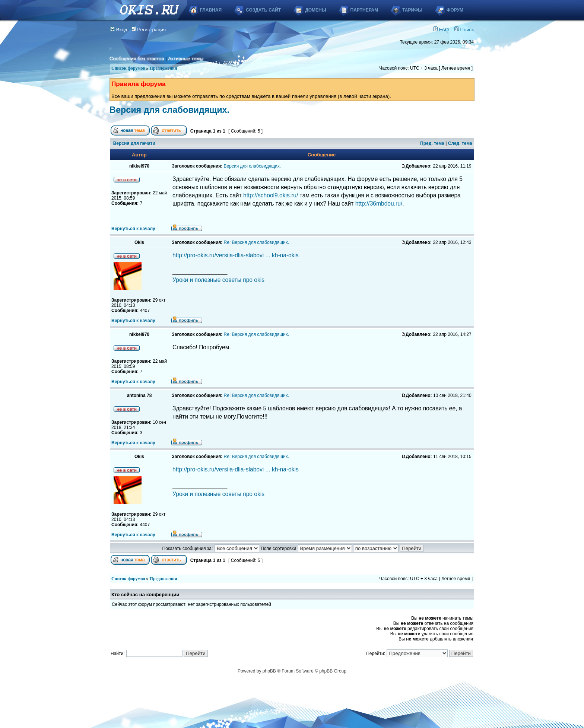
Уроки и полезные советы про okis (218, 280)
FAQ (441, 30)
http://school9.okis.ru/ (271, 195)
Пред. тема (432, 143)
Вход (119, 30)
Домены (315, 10)
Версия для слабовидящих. (169, 110)
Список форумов (128, 68)
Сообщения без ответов (137, 59)
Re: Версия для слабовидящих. (256, 242)
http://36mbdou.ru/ (379, 204)
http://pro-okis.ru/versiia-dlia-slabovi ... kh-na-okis (236, 255)
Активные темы (186, 59)
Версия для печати (134, 143)
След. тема (460, 143)
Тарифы (412, 10)
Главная (211, 10)
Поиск (464, 30)
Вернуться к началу (133, 229)
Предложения (164, 68)
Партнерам (364, 10)
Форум (455, 10)
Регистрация (149, 30)
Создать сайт (263, 10)
